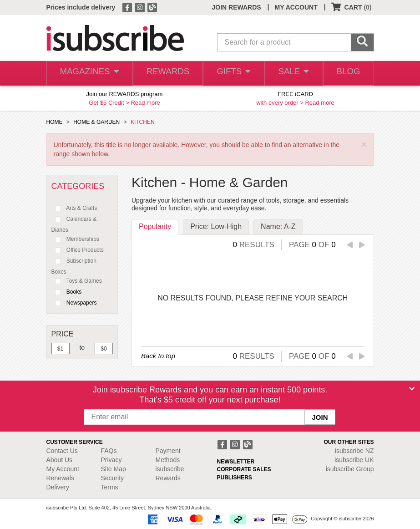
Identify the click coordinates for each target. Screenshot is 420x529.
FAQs (109, 451)
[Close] (412, 389)
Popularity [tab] (155, 226)
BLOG (347, 74)
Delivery (58, 487)
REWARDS (164, 74)
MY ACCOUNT (296, 7)
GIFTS (230, 74)
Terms (110, 487)
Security (113, 478)
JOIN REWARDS (236, 7)
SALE (291, 74)
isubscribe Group (350, 469)
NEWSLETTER (236, 462)
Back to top (158, 356)
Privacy (111, 460)
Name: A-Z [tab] (278, 226)
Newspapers (74, 303)
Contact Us (62, 451)
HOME (55, 122)
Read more (145, 103)
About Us (60, 460)
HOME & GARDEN (96, 122)
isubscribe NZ (354, 451)
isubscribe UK (354, 460)
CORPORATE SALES (244, 469)
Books (67, 292)
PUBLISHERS (235, 478)
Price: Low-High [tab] (216, 226)
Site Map (114, 469)
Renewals (60, 478)
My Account (63, 469)
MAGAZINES (88, 74)
